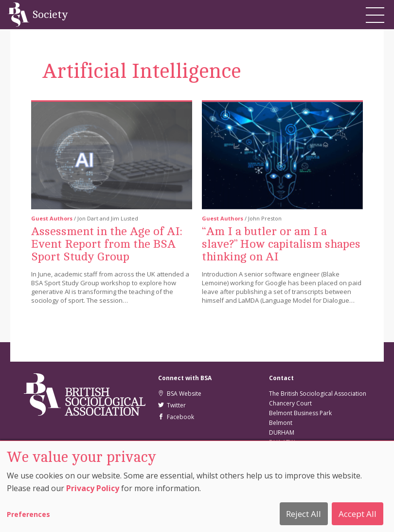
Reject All (304, 514)
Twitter (172, 405)
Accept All (358, 514)
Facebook (176, 417)
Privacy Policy (93, 488)
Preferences (28, 514)
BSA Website (180, 394)
